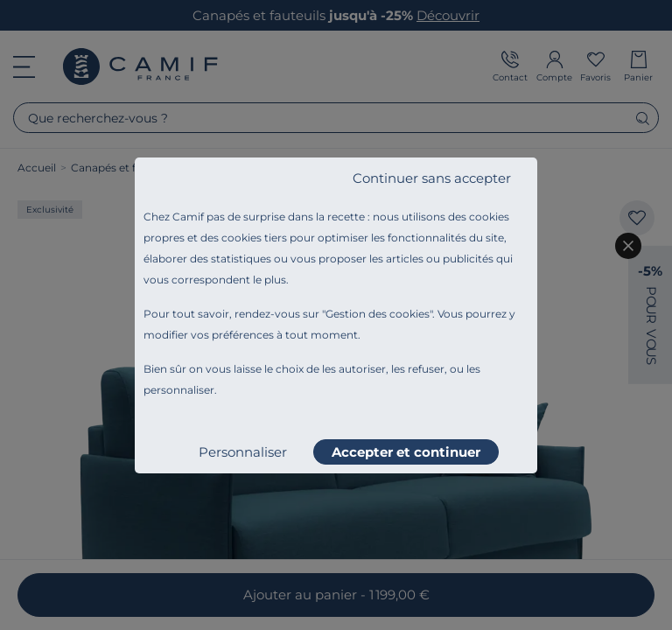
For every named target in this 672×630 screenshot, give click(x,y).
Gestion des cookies (378, 314)
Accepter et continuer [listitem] (406, 452)
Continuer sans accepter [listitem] (432, 178)
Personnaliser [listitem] (243, 452)
